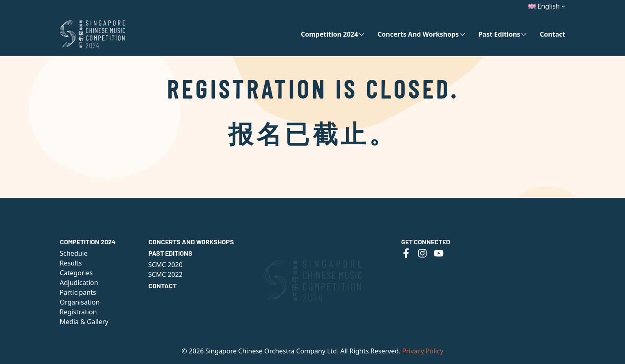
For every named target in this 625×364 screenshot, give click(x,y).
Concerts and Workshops (418, 34)
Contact (552, 34)
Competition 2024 (329, 34)
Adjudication (79, 283)
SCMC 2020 (166, 265)
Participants (78, 292)
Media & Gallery (84, 322)
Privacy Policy (423, 351)
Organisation (80, 302)
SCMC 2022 (166, 274)
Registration (78, 312)
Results (71, 263)
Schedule (74, 253)
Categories (76, 273)
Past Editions (499, 34)
